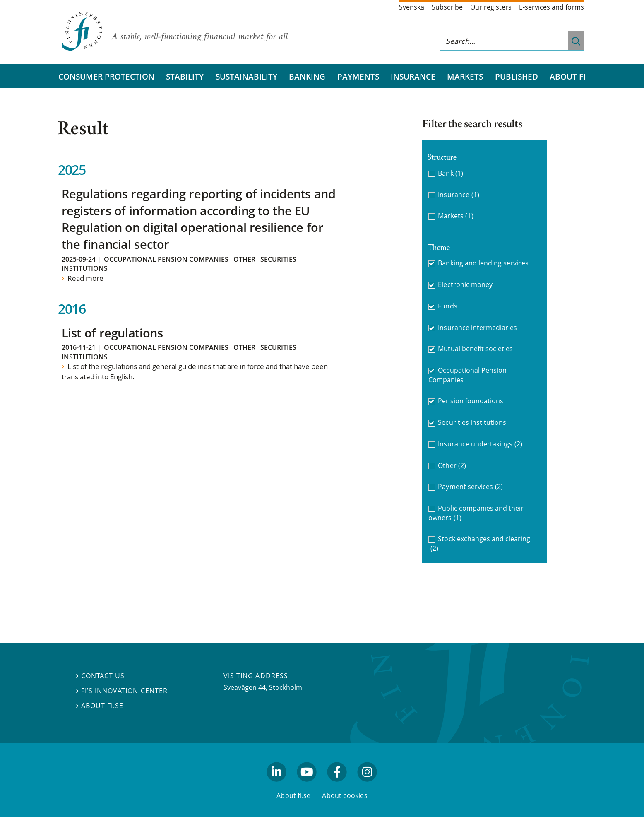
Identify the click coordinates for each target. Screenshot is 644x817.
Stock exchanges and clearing (481, 543)
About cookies (345, 795)
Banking (307, 76)
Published (517, 76)
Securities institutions (472, 422)
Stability (185, 76)
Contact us (100, 676)
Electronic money (465, 284)
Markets (465, 76)
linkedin (277, 785)
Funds (447, 306)
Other (244, 259)
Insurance (413, 76)
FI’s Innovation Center (122, 691)
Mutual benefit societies (475, 349)
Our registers (491, 7)
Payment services (470, 487)
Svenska (412, 7)
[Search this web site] (504, 41)
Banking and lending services (483, 263)
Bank (451, 173)
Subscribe (447, 7)
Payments (358, 76)
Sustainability (246, 76)
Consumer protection (106, 76)
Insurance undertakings (480, 444)
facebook (337, 785)
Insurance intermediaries (477, 328)
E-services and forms (551, 7)
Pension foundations (471, 401)
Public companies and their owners (476, 513)
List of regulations (112, 333)
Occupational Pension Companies (166, 259)
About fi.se (100, 706)
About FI (568, 76)
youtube (307, 785)
